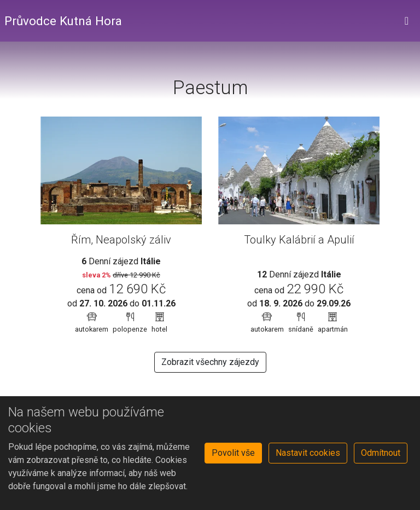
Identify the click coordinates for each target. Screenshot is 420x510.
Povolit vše (233, 453)
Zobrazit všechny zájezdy (210, 362)
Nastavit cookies (308, 453)
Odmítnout (381, 453)
